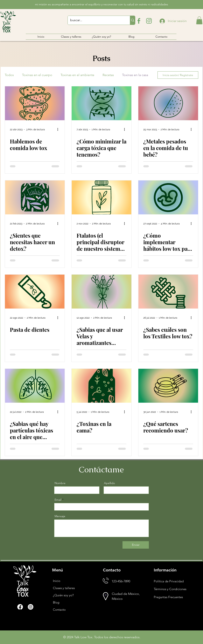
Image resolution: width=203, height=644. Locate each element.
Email (58, 500)
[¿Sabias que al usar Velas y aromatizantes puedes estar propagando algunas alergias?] (101, 292)
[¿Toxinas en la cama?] (101, 386)
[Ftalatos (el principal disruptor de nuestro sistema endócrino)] (101, 197)
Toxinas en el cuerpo (37, 75)
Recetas (108, 75)
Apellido (109, 483)
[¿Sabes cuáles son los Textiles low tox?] (168, 292)
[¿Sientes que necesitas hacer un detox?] (35, 197)
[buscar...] (96, 20)
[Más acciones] (59, 129)
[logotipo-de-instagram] (149, 21)
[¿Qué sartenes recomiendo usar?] (168, 386)
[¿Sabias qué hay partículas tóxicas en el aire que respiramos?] (35, 386)
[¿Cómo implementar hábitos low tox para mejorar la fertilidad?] (168, 197)
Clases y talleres (64, 588)
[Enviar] (136, 545)
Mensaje (60, 516)
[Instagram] (31, 607)
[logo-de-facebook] (138, 21)
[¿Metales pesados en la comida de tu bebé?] (168, 103)
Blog (56, 602)
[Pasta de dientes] (35, 292)
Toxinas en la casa (135, 75)
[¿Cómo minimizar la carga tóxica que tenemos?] (101, 103)
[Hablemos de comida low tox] (35, 103)
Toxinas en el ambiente (77, 75)
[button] (199, 20)
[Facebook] (20, 607)
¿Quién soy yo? (63, 595)
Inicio (57, 581)
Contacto (59, 610)
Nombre (60, 483)
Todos (9, 75)
